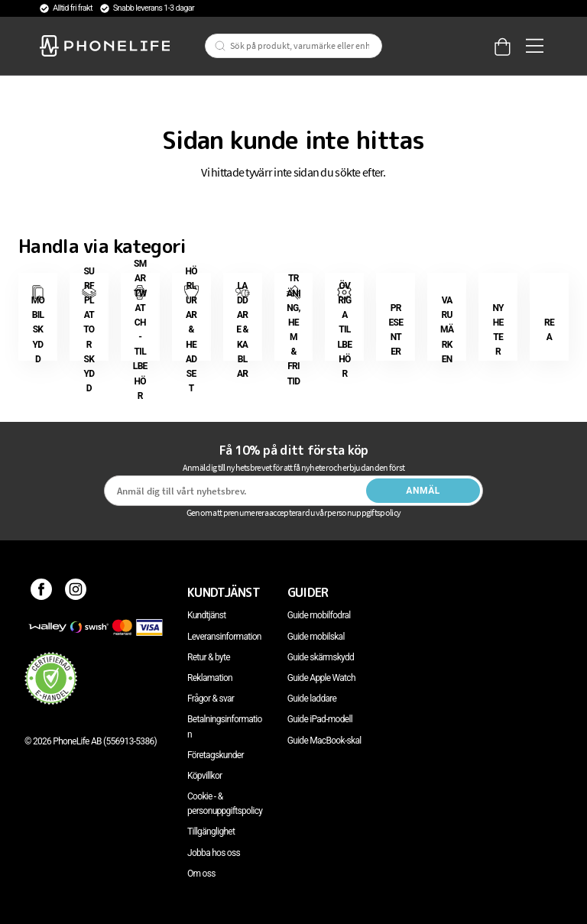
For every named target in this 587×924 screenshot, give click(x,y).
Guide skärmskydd (321, 657)
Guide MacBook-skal (324, 741)
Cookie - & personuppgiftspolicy (225, 804)
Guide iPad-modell (320, 719)
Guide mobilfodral (319, 615)
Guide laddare (312, 699)
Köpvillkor (204, 776)
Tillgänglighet (211, 832)
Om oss (201, 874)
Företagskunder (216, 755)
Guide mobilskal (316, 637)
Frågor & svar (211, 699)
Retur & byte (209, 657)
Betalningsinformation (225, 726)
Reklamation (210, 678)
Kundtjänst (206, 615)
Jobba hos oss (214, 853)
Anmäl (423, 491)
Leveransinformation (224, 637)
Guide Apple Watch (321, 678)
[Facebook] (42, 592)
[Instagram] (76, 592)
